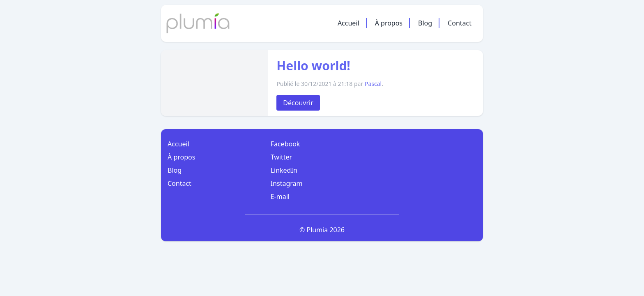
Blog (425, 23)
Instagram (287, 183)
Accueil (348, 23)
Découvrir (298, 103)
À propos (389, 23)
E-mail (280, 197)
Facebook (285, 144)
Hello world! (313, 66)
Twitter (281, 157)
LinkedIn (284, 170)
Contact (460, 23)
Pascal (373, 84)
